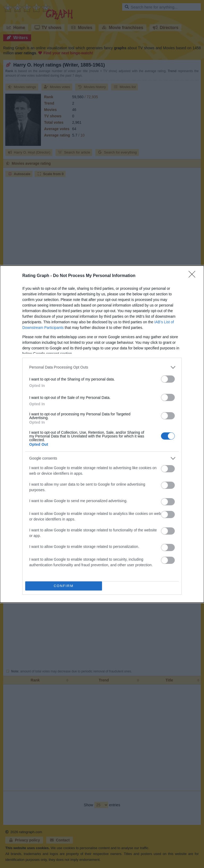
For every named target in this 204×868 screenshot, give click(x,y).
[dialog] (102, 434)
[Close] (194, 276)
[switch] (168, 379)
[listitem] (102, 367)
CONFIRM (64, 586)
